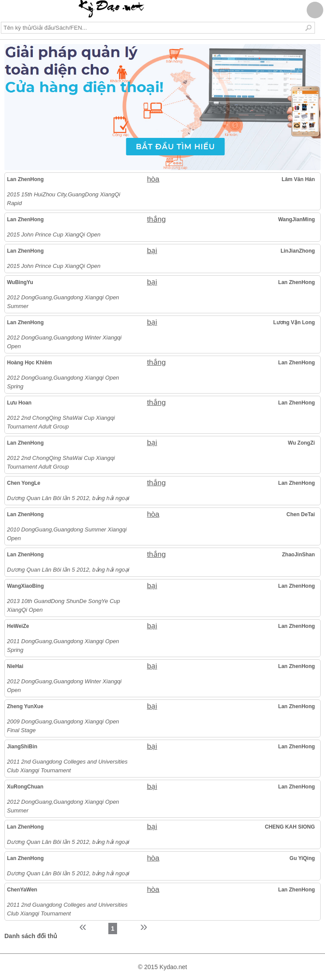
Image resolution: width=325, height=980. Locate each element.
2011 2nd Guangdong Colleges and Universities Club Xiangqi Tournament (67, 766)
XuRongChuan (25, 787)
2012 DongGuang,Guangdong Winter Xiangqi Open (64, 342)
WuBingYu (20, 282)
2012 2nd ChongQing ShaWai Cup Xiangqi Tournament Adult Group (61, 422)
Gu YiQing (302, 858)
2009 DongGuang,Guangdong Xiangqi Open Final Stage (63, 726)
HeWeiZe (18, 626)
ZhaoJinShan (299, 555)
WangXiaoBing (25, 586)
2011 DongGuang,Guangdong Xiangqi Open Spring (63, 646)
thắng (156, 219)
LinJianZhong (298, 251)
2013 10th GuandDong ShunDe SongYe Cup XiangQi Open (64, 605)
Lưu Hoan (19, 403)
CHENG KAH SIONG (290, 827)
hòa (153, 179)
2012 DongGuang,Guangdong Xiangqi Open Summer (63, 302)
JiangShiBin (22, 747)
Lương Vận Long (294, 322)
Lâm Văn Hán (298, 179)
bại (152, 251)
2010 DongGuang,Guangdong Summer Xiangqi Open (67, 534)
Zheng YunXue (25, 706)
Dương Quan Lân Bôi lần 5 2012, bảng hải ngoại (68, 498)
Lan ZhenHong (25, 179)
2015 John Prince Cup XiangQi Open (54, 235)
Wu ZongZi (301, 443)
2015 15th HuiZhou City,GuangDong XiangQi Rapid (64, 199)
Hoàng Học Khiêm (29, 363)
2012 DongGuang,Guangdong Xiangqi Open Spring (63, 382)
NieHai (15, 666)
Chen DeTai (301, 514)
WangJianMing (297, 219)
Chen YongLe (24, 483)
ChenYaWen (22, 890)
